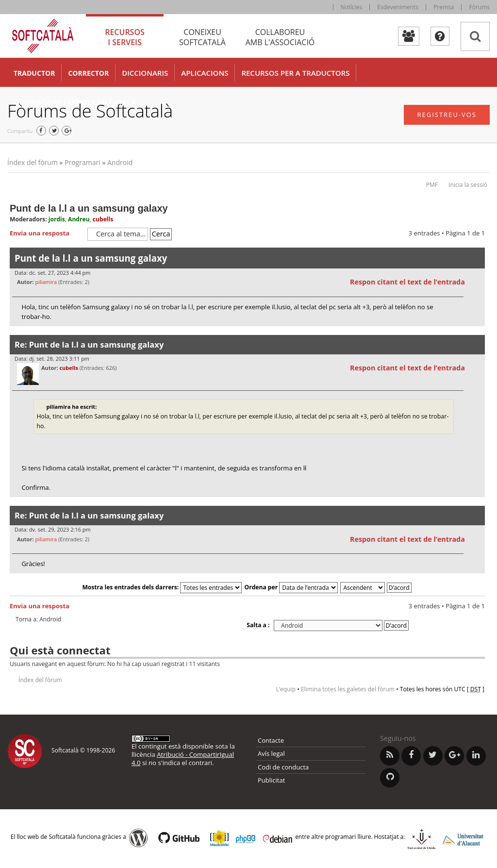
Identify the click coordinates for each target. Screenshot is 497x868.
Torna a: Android (38, 619)
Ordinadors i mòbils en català (75, 102)
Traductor (34, 73)
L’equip (286, 689)
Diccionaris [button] (145, 73)
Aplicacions (205, 73)
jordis (57, 219)
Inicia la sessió (468, 185)
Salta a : (258, 625)
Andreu (79, 219)
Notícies (352, 7)
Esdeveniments (398, 7)
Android (120, 162)
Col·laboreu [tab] (280, 37)
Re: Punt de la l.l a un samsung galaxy (89, 344)
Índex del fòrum (33, 162)
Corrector (88, 73)
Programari (83, 162)
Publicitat (271, 780)
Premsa (444, 7)
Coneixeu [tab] (202, 37)
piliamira (46, 282)
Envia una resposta (46, 234)
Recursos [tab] (125, 37)
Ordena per (291, 587)
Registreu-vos (447, 115)
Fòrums (479, 7)
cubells (103, 219)
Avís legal (271, 753)
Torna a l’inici (477, 332)
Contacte (271, 740)
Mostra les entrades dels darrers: (162, 587)
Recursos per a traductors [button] (295, 73)
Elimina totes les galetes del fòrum (348, 689)
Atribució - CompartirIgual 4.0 (183, 759)
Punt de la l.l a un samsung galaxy (89, 208)
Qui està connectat (60, 650)
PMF (432, 185)
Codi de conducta (283, 767)
